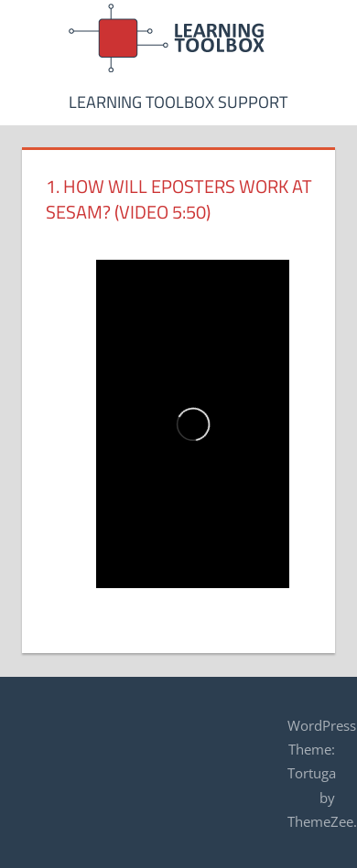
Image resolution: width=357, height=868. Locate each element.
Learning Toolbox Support (178, 102)
